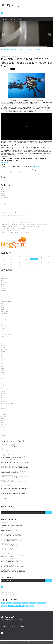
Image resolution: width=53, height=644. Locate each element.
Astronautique (4, 292)
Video (45, 171)
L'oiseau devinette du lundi (13, 446)
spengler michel (4, 477)
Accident (3, 273)
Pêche (2, 382)
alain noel (4, 606)
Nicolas (2, 446)
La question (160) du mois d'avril (9, 232)
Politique (3, 392)
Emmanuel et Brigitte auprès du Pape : (10, 219)
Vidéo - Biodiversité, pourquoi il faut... (19, 477)
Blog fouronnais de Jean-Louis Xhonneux (20, 215)
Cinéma (3, 306)
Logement (3, 363)
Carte (4, 499)
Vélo (2, 428)
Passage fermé (4, 215)
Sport (2, 411)
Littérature (3, 359)
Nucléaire (3, 376)
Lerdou (2, 451)
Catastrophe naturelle (6, 302)
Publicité (3, 396)
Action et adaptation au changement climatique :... (22, 456)
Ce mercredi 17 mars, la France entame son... (12, 534)
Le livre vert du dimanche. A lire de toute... (17, 487)
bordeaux (25, 603)
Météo (2, 371)
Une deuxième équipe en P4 (8, 223)
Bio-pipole (3, 296)
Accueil (5, 19)
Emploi (2, 330)
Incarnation (10, 221)
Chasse (2, 304)
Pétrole (2, 386)
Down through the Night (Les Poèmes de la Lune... (13, 227)
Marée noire (4, 367)
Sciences (35, 171)
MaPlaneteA (7, 5)
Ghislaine (3, 466)
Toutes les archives (5, 207)
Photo (2, 388)
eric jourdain (4, 471)
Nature (31, 171)
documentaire (15, 172)
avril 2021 (3, 188)
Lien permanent (5, 170)
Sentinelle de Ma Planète (7, 403)
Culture (2, 315)
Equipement (4, 338)
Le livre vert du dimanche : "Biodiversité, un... (20, 471)
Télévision (40, 171)
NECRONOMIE (13, 217)
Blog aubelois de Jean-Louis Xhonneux (26, 223)
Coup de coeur (37, 170)
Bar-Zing (24, 219)
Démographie (4, 319)
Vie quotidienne (4, 432)
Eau (6, 171)
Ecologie (9, 171)
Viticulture (3, 434)
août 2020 (3, 203)
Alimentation (4, 279)
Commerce (3, 309)
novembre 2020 (5, 197)
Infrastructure (4, 350)
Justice (2, 357)
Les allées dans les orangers (8, 228)
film (20, 172)
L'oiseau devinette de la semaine (18, 461)
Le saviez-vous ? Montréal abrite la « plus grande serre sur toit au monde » (17, 50)
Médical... (3, 221)
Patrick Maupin (4, 456)
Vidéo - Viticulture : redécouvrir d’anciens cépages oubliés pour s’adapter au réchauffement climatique (24, 52)
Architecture (4, 283)
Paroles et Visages (16, 230)
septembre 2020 (5, 201)
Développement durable (7, 321)
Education (3, 328)
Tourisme (3, 419)
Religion (3, 397)
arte (10, 172)
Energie (2, 332)
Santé (2, 399)
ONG (2, 380)
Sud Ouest (3, 415)
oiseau (27, 606)
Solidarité (3, 407)
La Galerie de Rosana (22, 228)
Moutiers (3, 487)
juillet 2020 (3, 205)
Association (4, 288)
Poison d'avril (4, 217)
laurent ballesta (4, 172)
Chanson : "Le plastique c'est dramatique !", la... (18, 482)
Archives (13, 19)
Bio (2, 294)
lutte (32, 606)
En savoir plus (18, 643)
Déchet (2, 317)
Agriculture (3, 277)
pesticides (9, 603)
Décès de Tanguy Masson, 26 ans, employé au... (12, 225)
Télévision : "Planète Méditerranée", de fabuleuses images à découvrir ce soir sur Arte (26, 62)
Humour (3, 346)
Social (2, 405)
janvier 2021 (4, 193)
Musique (3, 373)
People (2, 384)
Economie (3, 327)
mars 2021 (3, 190)
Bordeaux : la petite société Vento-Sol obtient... (12, 570)
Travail (2, 422)
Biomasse (3, 300)
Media (2, 369)
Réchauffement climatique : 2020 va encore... (18, 466)
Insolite (26, 171)
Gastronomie (4, 342)
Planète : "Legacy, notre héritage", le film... (11, 560)
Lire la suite (3, 180)
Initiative (22, 171)
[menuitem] (5, 19)
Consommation (4, 311)
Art (1, 286)
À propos (22, 19)
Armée (2, 284)
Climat (2, 307)
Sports (2, 413)
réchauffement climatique (16, 606)
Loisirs (2, 365)
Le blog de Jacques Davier (34, 227)
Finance (3, 340)
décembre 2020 (4, 195)
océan (2, 378)
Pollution (3, 394)
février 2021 (4, 191)
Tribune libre (4, 424)
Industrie (3, 348)
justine (2, 482)
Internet (3, 355)
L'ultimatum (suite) (5, 230)
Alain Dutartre (4, 461)
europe (3, 603)
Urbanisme (3, 426)
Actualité (20, 170)
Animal (25, 170)
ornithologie (32, 603)
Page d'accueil (38, 50)
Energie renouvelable (6, 334)
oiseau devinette (41, 603)
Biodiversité (30, 170)
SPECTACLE (4, 409)
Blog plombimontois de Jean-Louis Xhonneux (37, 225)
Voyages (3, 436)
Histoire (3, 344)
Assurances (3, 290)
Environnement (16, 171)
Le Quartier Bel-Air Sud (24, 232)
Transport (3, 420)
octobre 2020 (4, 199)
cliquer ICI (36, 166)
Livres (2, 361)
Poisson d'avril (4, 390)
